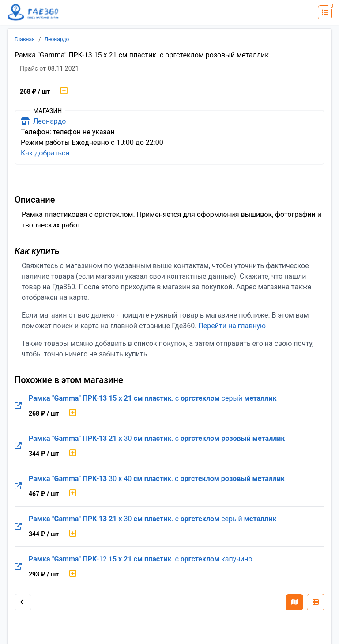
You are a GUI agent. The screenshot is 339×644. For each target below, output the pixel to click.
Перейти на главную (232, 326)
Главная (25, 39)
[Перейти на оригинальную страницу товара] (18, 406)
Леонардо (57, 39)
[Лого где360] (33, 13)
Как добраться (45, 153)
